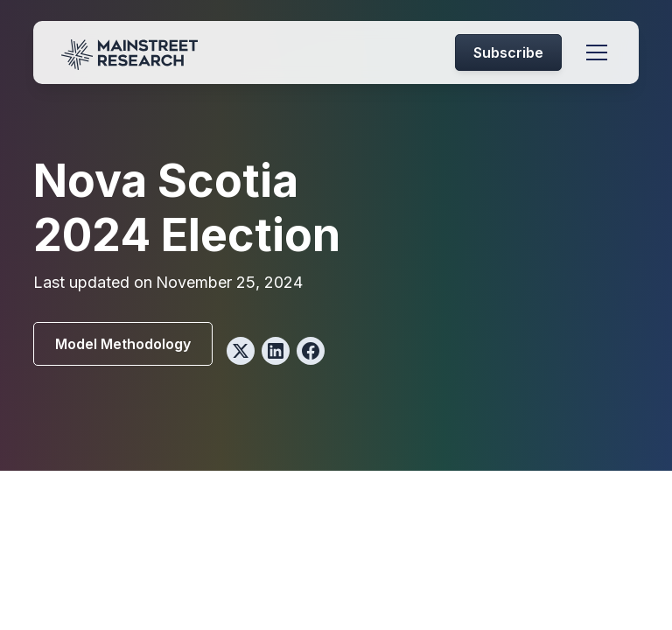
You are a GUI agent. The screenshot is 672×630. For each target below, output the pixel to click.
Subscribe (508, 52)
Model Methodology (123, 344)
